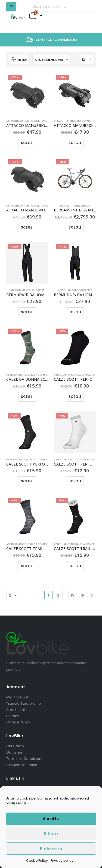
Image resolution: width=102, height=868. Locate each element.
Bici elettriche (69, 206)
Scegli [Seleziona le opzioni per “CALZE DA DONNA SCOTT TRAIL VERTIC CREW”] (27, 397)
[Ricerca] (88, 7)
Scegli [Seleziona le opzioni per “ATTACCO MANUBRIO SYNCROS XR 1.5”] (27, 143)
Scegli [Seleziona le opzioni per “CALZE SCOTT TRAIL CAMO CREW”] (27, 566)
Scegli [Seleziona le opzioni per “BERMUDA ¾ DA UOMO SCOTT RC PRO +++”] (75, 312)
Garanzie (14, 752)
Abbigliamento (20, 290)
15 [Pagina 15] (72, 595)
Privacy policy (62, 861)
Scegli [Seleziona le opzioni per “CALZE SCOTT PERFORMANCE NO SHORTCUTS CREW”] (27, 481)
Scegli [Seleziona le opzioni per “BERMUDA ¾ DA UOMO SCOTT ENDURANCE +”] (27, 312)
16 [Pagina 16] (82, 595)
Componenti (43, 121)
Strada (85, 206)
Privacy (13, 716)
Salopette (38, 290)
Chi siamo (15, 746)
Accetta (51, 819)
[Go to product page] (27, 94)
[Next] (92, 595)
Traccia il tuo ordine (24, 703)
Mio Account (17, 697)
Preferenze (51, 849)
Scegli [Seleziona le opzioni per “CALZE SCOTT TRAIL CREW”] (75, 566)
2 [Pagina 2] (58, 595)
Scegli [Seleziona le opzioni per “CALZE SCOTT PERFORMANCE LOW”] (75, 397)
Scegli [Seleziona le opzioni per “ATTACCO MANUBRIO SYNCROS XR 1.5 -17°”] (75, 143)
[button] (11, 7)
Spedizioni (16, 710)
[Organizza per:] (51, 60)
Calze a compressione (42, 375)
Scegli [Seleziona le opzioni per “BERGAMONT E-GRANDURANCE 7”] (75, 227)
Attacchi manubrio (20, 121)
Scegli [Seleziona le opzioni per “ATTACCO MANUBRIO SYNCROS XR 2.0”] (27, 227)
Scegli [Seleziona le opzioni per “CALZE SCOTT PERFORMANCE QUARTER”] (75, 481)
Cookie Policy (37, 861)
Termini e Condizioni (24, 759)
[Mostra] (86, 60)
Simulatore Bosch (22, 765)
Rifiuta (51, 834)
